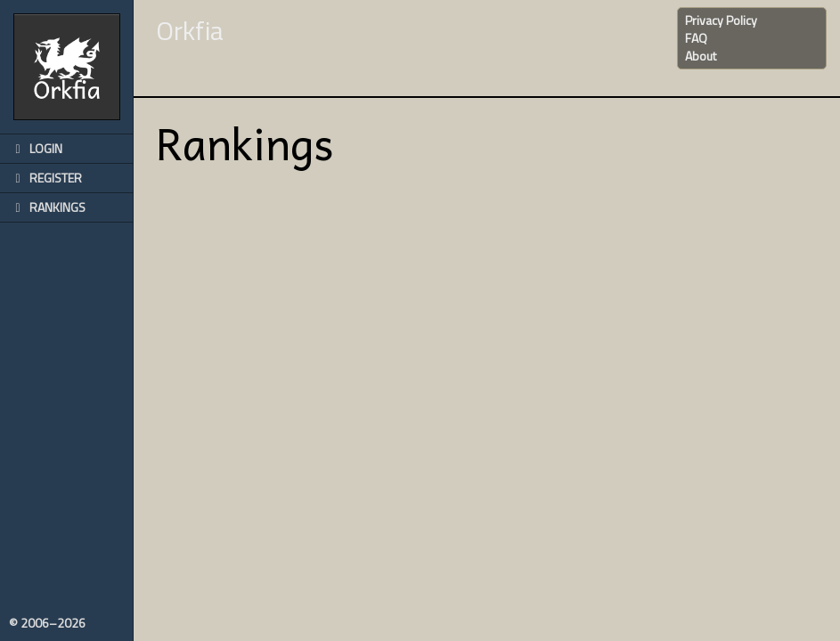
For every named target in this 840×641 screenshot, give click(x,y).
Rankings (47, 207)
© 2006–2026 (47, 623)
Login (36, 148)
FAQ (696, 38)
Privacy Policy (721, 20)
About (701, 56)
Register (45, 178)
